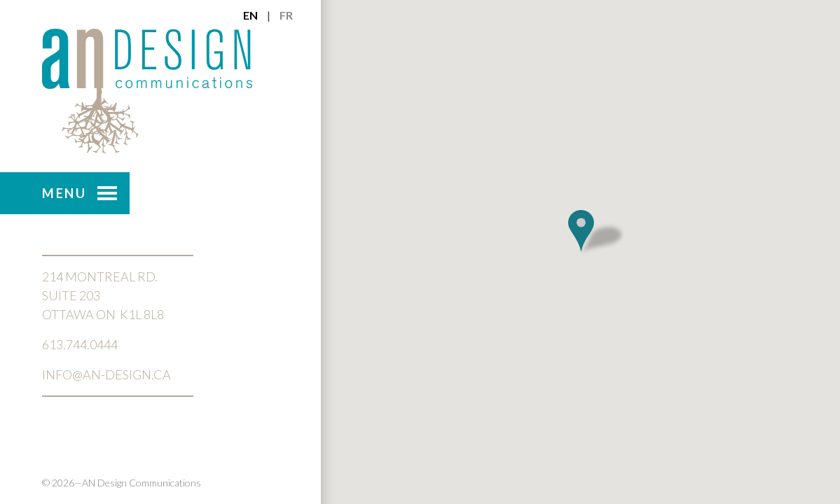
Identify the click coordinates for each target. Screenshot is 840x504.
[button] (595, 232)
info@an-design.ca (106, 374)
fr (286, 15)
